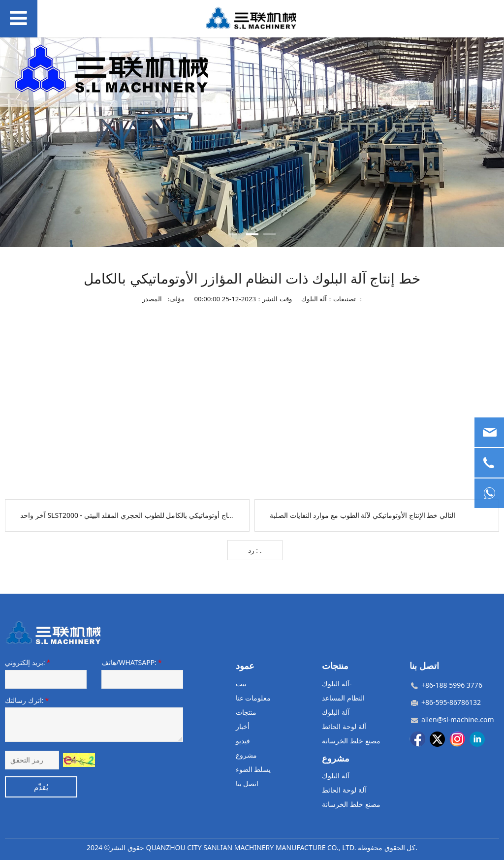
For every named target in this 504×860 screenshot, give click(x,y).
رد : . (255, 550)
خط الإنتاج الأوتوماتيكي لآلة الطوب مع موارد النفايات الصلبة (354, 515)
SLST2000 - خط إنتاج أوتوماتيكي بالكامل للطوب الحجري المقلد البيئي (147, 515)
